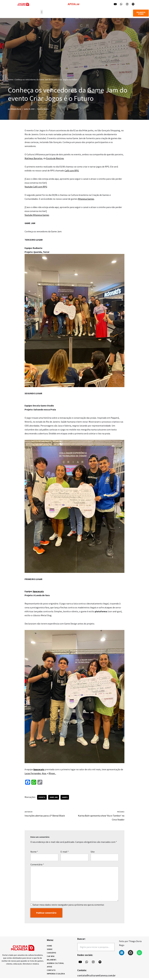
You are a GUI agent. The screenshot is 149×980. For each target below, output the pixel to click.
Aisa (44, 775)
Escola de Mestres (55, 158)
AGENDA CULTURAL (55, 965)
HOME (49, 948)
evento (42, 799)
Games (46, 109)
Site (93, 853)
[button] (42, 12)
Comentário (37, 866)
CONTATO (51, 972)
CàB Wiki (51, 958)
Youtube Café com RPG (36, 187)
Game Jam (54, 799)
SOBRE (50, 951)
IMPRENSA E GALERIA (56, 976)
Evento (40, 109)
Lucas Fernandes (33, 775)
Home (11, 79)
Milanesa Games (86, 199)
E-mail (65, 853)
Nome (34, 853)
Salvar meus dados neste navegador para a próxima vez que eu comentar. (69, 907)
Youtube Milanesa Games (37, 215)
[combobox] (96, 949)
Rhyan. (52, 775)
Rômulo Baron (16, 109)
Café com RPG (72, 171)
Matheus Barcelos (33, 158)
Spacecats (38, 592)
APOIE (49, 969)
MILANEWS (52, 962)
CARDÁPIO (52, 955)
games (65, 799)
